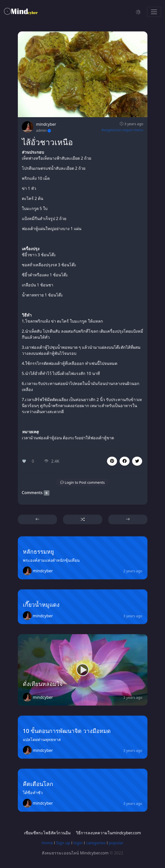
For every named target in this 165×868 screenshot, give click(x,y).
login (78, 843)
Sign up (63, 843)
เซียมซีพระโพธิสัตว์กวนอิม (47, 833)
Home (47, 843)
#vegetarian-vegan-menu (122, 130)
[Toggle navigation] (154, 12)
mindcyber (46, 124)
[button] (125, 461)
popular (116, 843)
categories (96, 843)
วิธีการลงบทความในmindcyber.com (108, 833)
